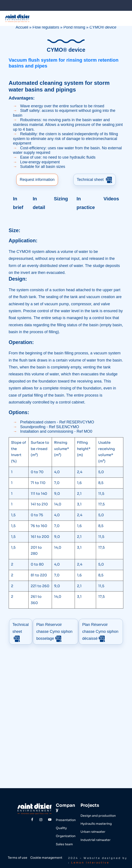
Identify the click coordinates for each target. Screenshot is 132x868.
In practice (86, 202)
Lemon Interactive (91, 861)
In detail (39, 202)
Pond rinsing (74, 27)
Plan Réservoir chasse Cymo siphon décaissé (100, 631)
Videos (111, 198)
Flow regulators (46, 27)
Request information (37, 179)
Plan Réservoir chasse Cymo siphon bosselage (55, 631)
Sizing (61, 198)
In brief (18, 202)
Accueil (22, 27)
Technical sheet (95, 180)
